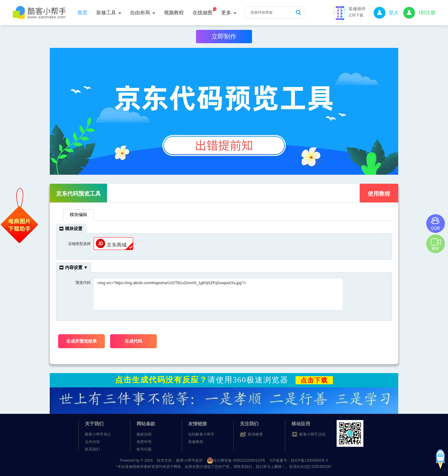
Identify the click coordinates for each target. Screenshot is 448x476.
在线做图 (203, 13)
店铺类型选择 (79, 244)
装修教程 (196, 442)
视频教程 (174, 13)
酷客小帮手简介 (98, 434)
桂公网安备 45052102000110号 (237, 460)
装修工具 (109, 13)
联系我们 (92, 449)
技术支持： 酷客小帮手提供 (180, 460)
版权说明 (144, 434)
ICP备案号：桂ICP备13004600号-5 (299, 460)
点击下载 (314, 380)
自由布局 (143, 13)
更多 (229, 13)
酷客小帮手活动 (312, 434)
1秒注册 (419, 13)
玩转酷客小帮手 (201, 434)
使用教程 (379, 194)
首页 (82, 13)
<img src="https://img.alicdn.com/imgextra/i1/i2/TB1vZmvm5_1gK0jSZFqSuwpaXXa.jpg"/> (218, 294)
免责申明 (144, 442)
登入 (386, 13)
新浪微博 (255, 434)
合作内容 (92, 442)
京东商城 (111, 243)
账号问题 (144, 449)
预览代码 (83, 283)
